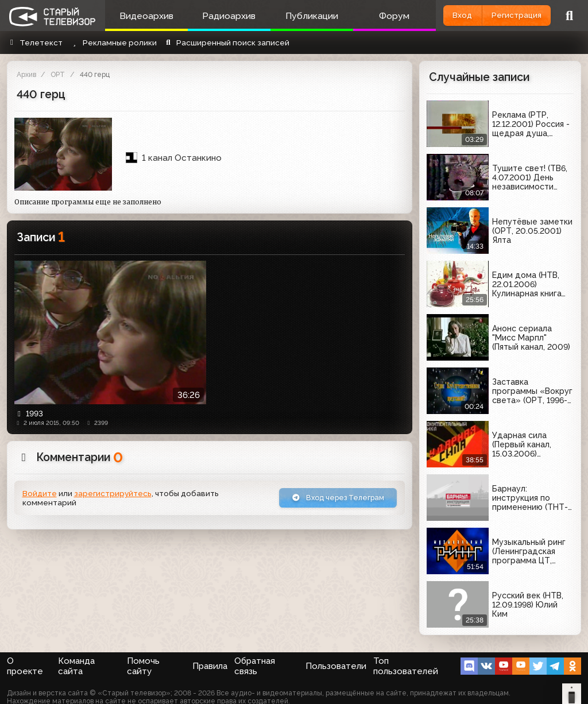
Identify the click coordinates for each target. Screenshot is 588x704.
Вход (450, 15)
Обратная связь (255, 666)
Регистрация (512, 15)
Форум (379, 16)
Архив (26, 75)
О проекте (25, 666)
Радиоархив (223, 16)
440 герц (95, 75)
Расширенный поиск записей (227, 42)
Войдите (40, 494)
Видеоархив (144, 16)
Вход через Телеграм (333, 498)
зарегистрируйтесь (113, 494)
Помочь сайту (143, 666)
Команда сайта (76, 666)
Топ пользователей (406, 666)
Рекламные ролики (113, 42)
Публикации (301, 16)
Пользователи (336, 666)
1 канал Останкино (174, 158)
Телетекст (35, 42)
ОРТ (58, 75)
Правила (210, 666)
